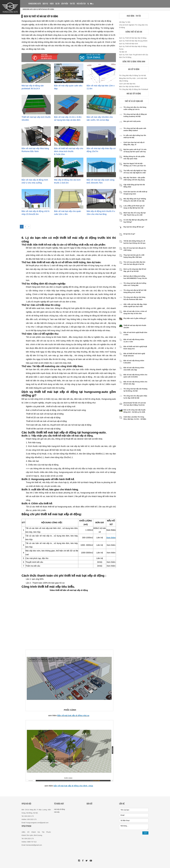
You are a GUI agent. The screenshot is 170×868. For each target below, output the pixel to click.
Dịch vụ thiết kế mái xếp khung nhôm (133, 41)
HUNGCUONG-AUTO (28, 9)
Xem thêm (111, 530)
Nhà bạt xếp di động (134, 94)
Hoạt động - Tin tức (134, 16)
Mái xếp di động (134, 69)
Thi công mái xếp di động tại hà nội (133, 75)
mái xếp (57, 812)
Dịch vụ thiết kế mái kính (129, 44)
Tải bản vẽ (123, 52)
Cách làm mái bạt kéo (127, 84)
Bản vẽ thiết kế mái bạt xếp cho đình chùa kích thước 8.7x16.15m (69, 151)
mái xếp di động (59, 809)
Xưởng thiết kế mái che (134, 32)
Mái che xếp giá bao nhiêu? (129, 86)
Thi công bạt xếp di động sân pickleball (134, 89)
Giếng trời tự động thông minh (134, 62)
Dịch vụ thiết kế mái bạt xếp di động (44, 9)
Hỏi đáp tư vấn (125, 22)
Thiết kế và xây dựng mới (134, 101)
